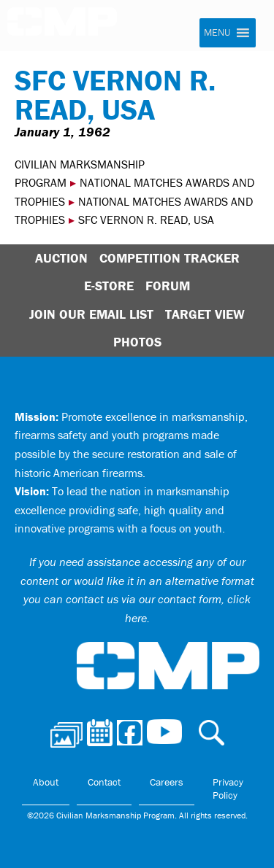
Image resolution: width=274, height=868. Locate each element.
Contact (104, 782)
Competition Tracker (170, 258)
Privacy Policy (228, 788)
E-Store (109, 286)
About (46, 782)
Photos (137, 342)
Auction (61, 258)
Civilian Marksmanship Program (69, 28)
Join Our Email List (91, 314)
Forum (168, 286)
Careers (167, 782)
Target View (205, 314)
